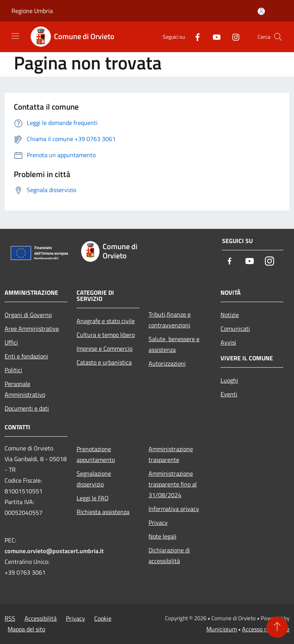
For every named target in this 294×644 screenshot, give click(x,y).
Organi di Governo (28, 315)
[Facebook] (194, 37)
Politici (13, 370)
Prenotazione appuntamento (96, 454)
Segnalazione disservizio (94, 479)
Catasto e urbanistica (104, 362)
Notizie (230, 315)
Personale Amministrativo (25, 389)
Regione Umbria (32, 11)
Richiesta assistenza (103, 512)
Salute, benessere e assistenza (174, 344)
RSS (10, 618)
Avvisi (228, 342)
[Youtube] (214, 37)
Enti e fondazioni (26, 356)
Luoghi (229, 380)
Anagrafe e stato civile (106, 321)
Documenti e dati (27, 408)
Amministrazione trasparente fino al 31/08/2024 (173, 484)
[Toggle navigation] (15, 36)
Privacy (158, 522)
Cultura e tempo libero (106, 335)
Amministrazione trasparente (171, 454)
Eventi (229, 394)
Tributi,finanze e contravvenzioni (170, 320)
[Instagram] (233, 37)
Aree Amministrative (32, 329)
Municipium (222, 629)
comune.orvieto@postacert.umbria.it (54, 551)
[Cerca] (278, 37)
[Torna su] (277, 627)
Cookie (103, 618)
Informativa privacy (174, 509)
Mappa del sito (26, 629)
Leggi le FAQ (93, 498)
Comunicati (235, 329)
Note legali (163, 536)
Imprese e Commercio (105, 348)
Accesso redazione (266, 629)
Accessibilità (41, 618)
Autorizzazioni (167, 363)
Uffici (11, 342)
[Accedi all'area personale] (261, 11)
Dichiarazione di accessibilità (169, 555)
